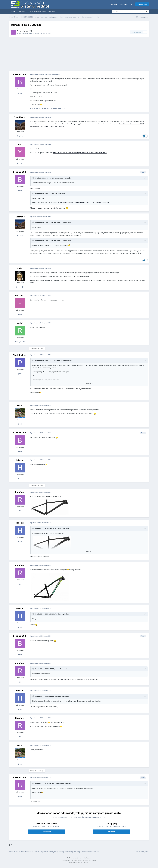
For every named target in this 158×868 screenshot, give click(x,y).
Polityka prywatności (74, 858)
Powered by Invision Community (79, 862)
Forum (13, 12)
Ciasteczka (87, 858)
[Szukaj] (123, 11)
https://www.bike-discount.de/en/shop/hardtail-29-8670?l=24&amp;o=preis (80, 153)
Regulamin (22, 11)
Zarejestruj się (142, 4)
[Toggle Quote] (33, 178)
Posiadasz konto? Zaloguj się (122, 4)
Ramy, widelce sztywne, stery (41, 33)
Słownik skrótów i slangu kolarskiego (42, 11)
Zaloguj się (112, 832)
